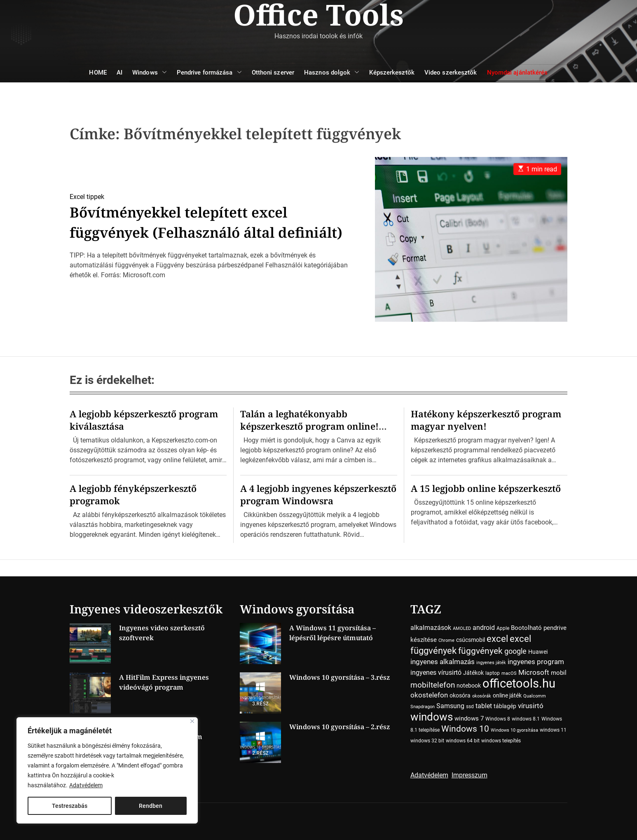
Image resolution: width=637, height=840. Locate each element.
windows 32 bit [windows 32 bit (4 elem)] (427, 741)
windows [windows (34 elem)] (432, 717)
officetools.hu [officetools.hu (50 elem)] (519, 683)
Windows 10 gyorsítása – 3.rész (340, 677)
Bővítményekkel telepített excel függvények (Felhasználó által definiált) (185, 222)
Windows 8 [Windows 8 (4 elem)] (498, 719)
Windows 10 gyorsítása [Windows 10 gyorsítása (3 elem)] (514, 730)
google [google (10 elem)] (515, 651)
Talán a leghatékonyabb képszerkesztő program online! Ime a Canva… (309, 426)
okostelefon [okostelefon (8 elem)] (429, 695)
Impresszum (470, 775)
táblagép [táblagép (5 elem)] (505, 706)
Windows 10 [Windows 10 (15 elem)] (465, 729)
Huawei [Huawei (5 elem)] (538, 652)
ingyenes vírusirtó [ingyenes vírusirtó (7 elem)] (436, 673)
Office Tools (318, 14)
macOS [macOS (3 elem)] (509, 673)
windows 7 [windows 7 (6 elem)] (469, 718)
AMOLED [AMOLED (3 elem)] (462, 628)
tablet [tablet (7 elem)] (484, 706)
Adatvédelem (86, 785)
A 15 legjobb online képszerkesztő (486, 488)
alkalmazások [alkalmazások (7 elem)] (431, 628)
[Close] (192, 721)
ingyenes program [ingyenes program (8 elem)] (536, 662)
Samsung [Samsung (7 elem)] (450, 706)
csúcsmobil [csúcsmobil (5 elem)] (471, 640)
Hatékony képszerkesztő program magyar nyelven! (486, 420)
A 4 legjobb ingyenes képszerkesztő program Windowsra (318, 494)
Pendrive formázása (209, 73)
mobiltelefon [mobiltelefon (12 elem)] (433, 685)
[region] (107, 770)
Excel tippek (87, 187)
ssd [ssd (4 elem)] (470, 707)
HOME (98, 73)
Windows (150, 73)
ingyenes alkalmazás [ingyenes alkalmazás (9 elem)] (443, 662)
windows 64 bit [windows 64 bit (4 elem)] (463, 741)
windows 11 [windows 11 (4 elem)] (553, 730)
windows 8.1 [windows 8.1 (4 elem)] (526, 719)
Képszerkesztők (392, 73)
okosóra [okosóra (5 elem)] (460, 695)
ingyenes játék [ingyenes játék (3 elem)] (491, 663)
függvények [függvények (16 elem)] (480, 651)
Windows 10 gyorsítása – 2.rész (340, 727)
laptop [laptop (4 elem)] (493, 673)
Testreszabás (70, 806)
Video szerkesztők (451, 73)
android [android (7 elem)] (484, 628)
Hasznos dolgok (332, 73)
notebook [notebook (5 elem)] (469, 686)
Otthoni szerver (273, 73)
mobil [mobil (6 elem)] (559, 673)
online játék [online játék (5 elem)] (507, 695)
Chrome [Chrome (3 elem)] (446, 640)
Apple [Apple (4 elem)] (503, 628)
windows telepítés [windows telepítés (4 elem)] (501, 741)
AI (119, 73)
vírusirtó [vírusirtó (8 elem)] (531, 706)
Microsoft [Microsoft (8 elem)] (534, 673)
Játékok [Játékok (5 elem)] (473, 673)
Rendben (151, 806)
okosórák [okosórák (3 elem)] (482, 696)
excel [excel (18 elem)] (497, 639)
